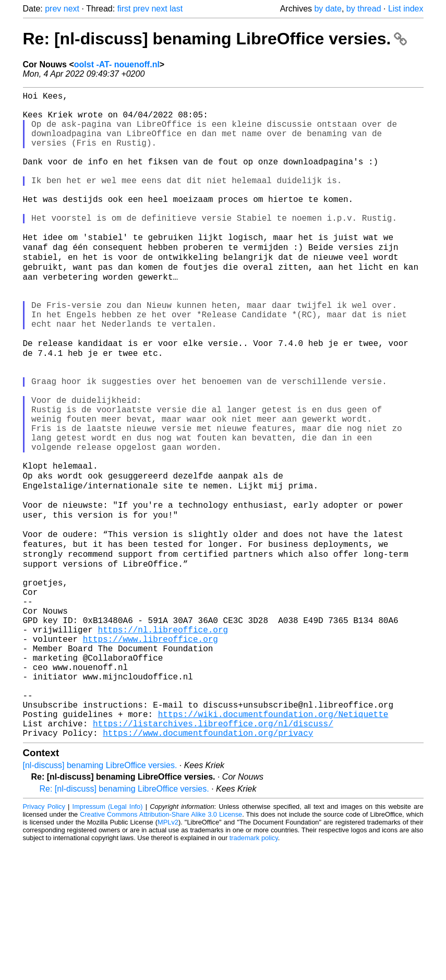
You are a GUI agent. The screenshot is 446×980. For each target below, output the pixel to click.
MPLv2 (168, 956)
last (176, 9)
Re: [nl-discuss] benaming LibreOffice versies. (215, 39)
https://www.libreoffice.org (150, 752)
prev (53, 9)
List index (406, 9)
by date (328, 9)
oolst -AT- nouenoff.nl (117, 64)
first (124, 9)
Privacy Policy (44, 941)
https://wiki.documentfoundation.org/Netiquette (273, 844)
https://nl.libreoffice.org (163, 740)
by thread (364, 9)
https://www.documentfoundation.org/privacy (208, 867)
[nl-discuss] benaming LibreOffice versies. (100, 899)
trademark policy (254, 972)
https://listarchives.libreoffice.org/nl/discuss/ (213, 855)
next (71, 9)
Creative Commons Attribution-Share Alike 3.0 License (161, 948)
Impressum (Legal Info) (108, 941)
